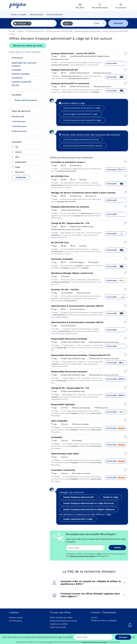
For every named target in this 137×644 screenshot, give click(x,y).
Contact (94, 618)
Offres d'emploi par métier (61, 618)
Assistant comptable (21, 74)
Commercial (17, 78)
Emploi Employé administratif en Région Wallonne (89, 509)
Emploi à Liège (111, 497)
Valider (117, 548)
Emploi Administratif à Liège (78, 519)
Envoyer (123, 637)
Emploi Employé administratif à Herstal (83, 146)
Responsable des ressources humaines (24, 64)
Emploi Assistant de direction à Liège (82, 108)
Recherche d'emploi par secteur (64, 621)
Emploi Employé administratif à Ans (81, 139)
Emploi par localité (58, 627)
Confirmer (21, 177)
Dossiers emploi (16, 618)
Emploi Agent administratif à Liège (80, 114)
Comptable (16, 70)
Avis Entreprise (15, 621)
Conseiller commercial (21, 82)
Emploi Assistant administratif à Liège (82, 120)
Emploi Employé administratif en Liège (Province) (89, 503)
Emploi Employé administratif (79, 497)
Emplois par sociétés (59, 624)
